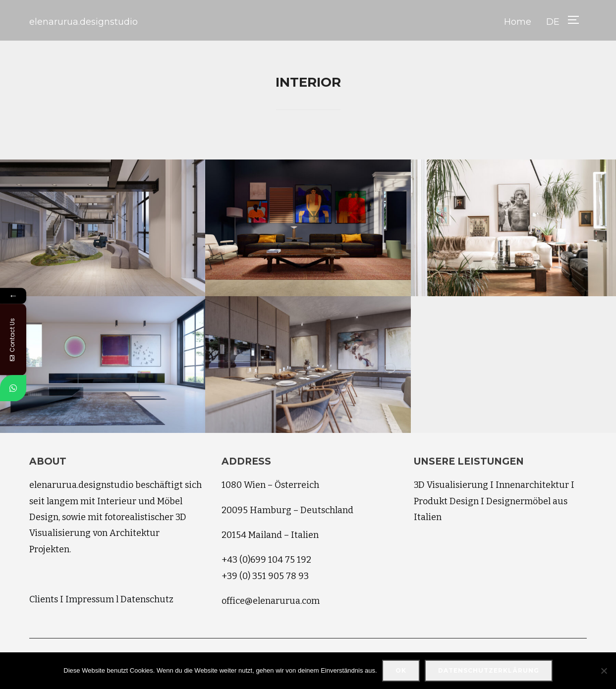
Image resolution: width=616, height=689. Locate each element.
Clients (44, 599)
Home (518, 22)
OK (401, 670)
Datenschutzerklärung (489, 670)
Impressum (90, 599)
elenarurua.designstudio (84, 22)
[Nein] (604, 671)
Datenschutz (147, 599)
